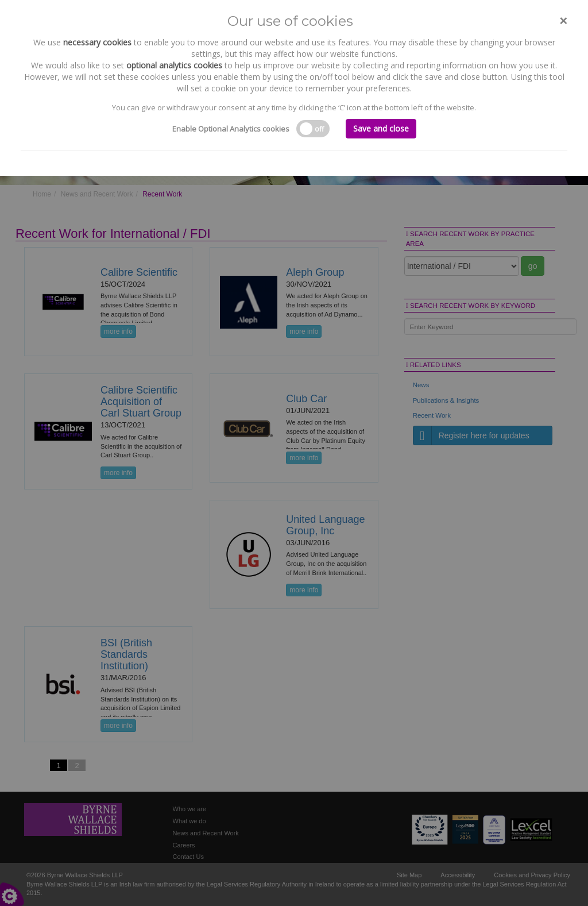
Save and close (381, 128)
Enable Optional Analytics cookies (231, 129)
